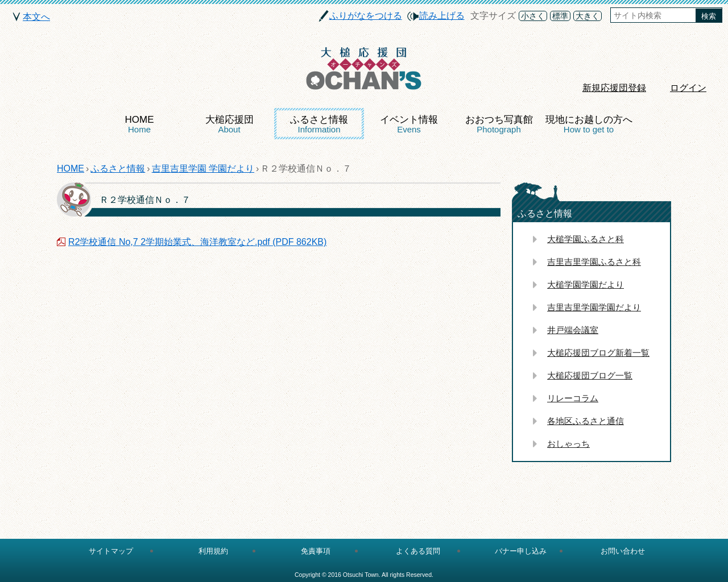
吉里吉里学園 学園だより (203, 169)
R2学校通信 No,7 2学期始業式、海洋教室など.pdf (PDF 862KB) (197, 242)
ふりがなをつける (366, 16)
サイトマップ (111, 551)
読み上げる (442, 16)
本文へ (36, 17)
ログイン (688, 88)
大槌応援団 (229, 124)
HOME (140, 124)
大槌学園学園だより (586, 284)
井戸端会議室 (573, 330)
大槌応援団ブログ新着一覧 (598, 353)
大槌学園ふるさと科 (586, 239)
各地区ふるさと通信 (586, 421)
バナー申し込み (521, 551)
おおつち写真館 (499, 124)
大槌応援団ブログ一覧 (590, 375)
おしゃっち (568, 444)
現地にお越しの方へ (589, 124)
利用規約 (213, 551)
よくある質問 (418, 551)
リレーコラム (573, 398)
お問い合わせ (623, 551)
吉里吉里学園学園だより (594, 307)
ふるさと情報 (319, 124)
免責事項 (316, 551)
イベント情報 (409, 124)
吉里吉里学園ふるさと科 (594, 262)
